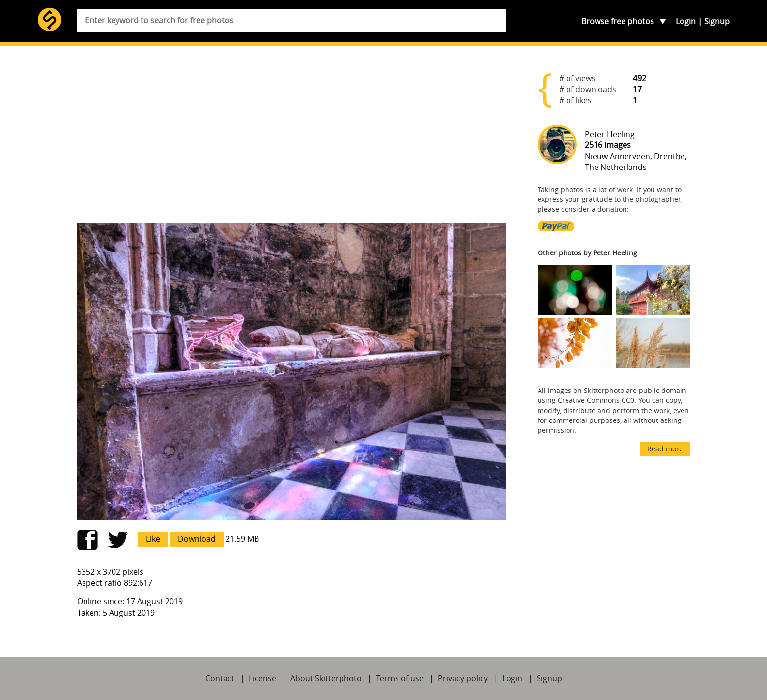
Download (197, 539)
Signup (717, 21)
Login (686, 21)
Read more (665, 449)
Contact (220, 678)
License (262, 678)
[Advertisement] (292, 139)
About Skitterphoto (326, 678)
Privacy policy (463, 678)
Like (153, 539)
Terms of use (400, 678)
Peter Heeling (610, 134)
